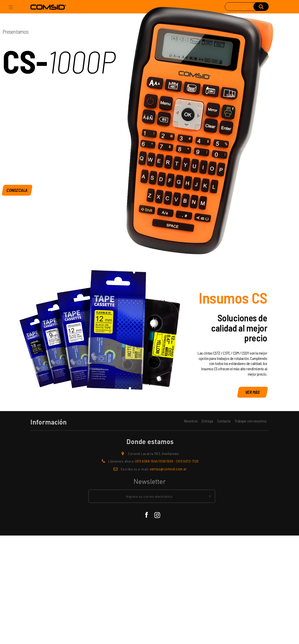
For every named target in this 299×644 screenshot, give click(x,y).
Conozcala (17, 190)
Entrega (207, 421)
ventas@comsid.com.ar (168, 469)
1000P (78, 62)
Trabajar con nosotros (251, 421)
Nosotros (191, 421)
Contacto (224, 421)
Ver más (253, 392)
